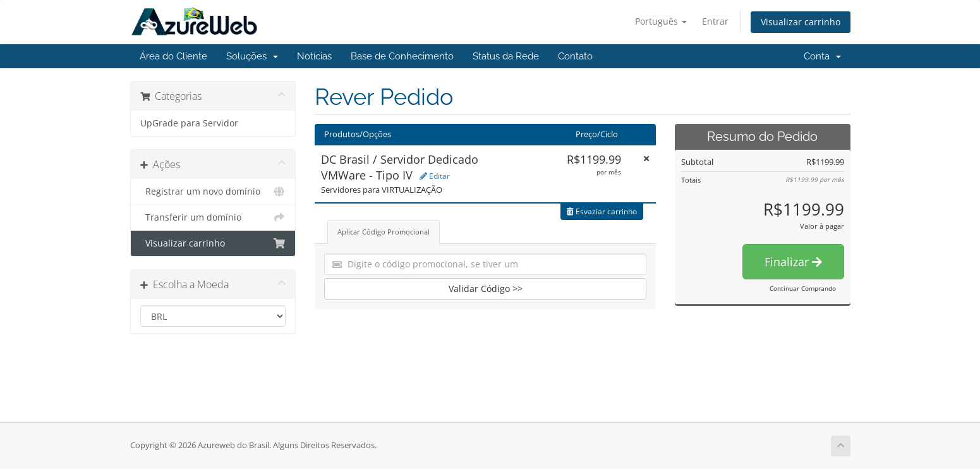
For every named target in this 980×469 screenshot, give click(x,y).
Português (661, 21)
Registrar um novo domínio (213, 192)
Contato (575, 56)
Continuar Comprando (803, 288)
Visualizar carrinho (801, 22)
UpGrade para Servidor (189, 123)
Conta (822, 56)
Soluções (252, 56)
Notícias (314, 56)
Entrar (715, 21)
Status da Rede (506, 56)
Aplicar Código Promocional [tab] (384, 232)
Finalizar (793, 262)
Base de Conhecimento (402, 56)
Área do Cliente (173, 56)
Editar (435, 176)
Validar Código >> (486, 289)
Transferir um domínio (213, 217)
